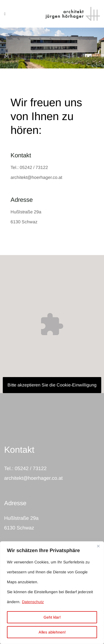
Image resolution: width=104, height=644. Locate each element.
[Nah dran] (98, 546)
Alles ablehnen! (52, 632)
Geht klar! (52, 617)
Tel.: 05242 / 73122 (29, 167)
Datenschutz (33, 602)
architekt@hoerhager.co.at (36, 177)
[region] (52, 593)
